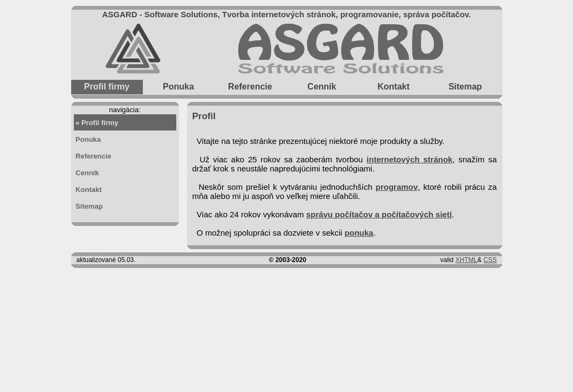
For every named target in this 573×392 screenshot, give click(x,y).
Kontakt (393, 85)
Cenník (322, 85)
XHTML (467, 260)
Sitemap (465, 85)
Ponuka (178, 85)
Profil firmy (107, 87)
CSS (490, 260)
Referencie (250, 85)
